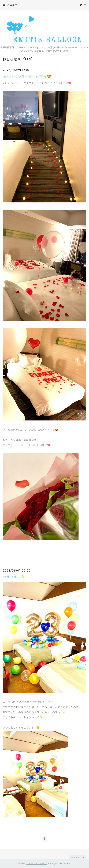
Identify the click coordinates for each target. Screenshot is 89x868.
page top (78, 857)
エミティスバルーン (36, 863)
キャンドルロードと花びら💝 (27, 76)
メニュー (10, 5)
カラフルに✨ (14, 577)
